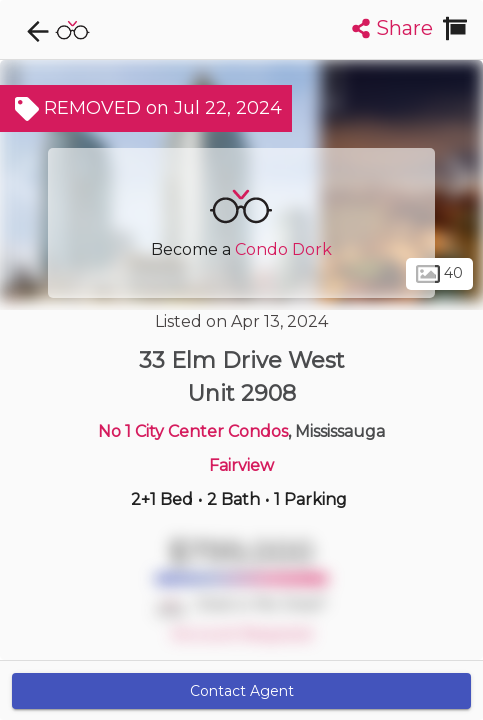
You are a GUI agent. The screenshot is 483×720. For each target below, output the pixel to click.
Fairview (241, 465)
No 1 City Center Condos (193, 431)
